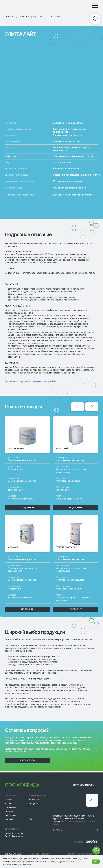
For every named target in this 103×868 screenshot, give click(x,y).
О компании (10, 807)
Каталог (9, 804)
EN (30, 819)
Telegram (33, 804)
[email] (69, 830)
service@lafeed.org (83, 785)
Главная (9, 800)
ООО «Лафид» (22, 785)
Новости (9, 811)
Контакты (10, 819)
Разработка (79, 842)
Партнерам (10, 815)
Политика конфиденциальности (83, 854)
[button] (27, 760)
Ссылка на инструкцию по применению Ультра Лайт (30, 381)
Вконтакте (34, 800)
